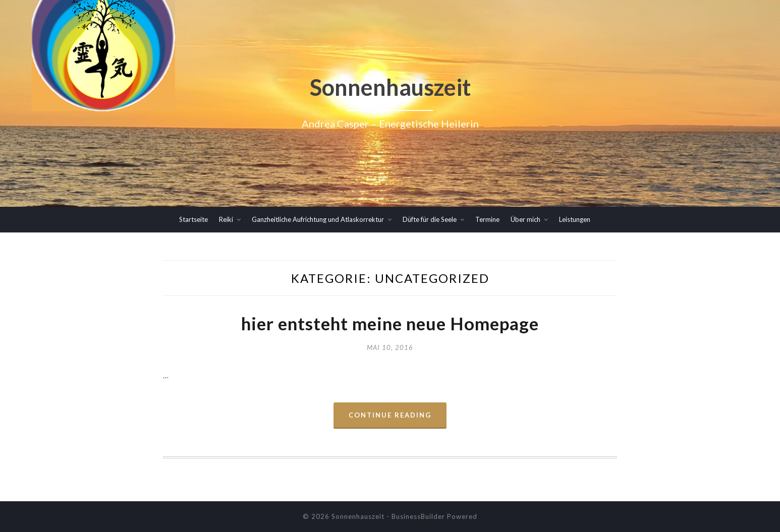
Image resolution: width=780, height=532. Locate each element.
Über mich (525, 219)
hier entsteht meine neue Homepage (390, 323)
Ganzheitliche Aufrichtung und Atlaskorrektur (318, 219)
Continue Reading (390, 415)
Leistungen (575, 219)
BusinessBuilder (418, 516)
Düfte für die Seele (430, 219)
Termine (487, 219)
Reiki (226, 219)
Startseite (193, 219)
